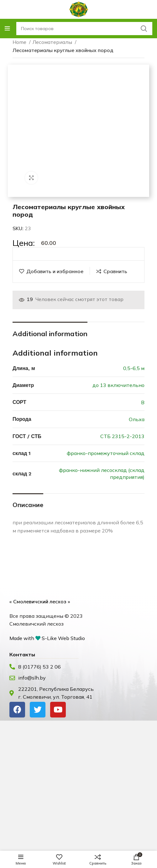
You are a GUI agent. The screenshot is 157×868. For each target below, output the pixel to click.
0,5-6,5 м (134, 368)
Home (20, 42)
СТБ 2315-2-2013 (122, 436)
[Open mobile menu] (7, 29)
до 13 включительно (118, 385)
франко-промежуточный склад (106, 453)
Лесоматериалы (53, 42)
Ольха (137, 419)
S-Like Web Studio (63, 638)
